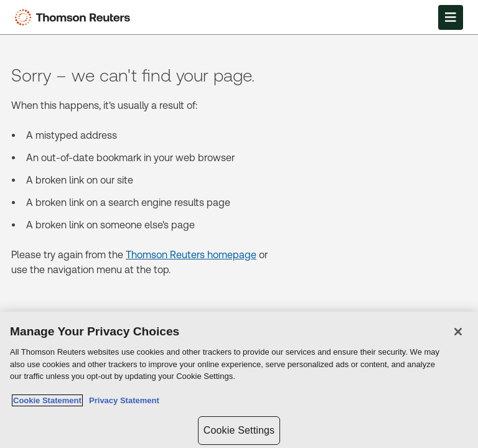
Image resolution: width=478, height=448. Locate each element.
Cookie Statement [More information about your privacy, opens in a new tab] (47, 400)
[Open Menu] (451, 17)
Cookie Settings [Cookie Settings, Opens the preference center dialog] (239, 430)
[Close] (458, 332)
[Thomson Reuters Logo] (75, 17)
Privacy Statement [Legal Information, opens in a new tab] (122, 400)
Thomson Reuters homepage (191, 255)
